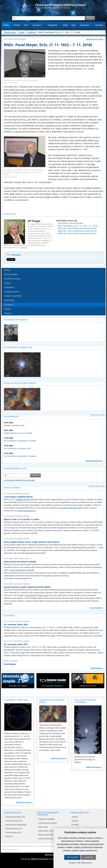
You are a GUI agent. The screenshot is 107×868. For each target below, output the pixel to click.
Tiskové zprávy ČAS (14, 821)
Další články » (97, 668)
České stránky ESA (13, 832)
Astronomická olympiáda (16, 825)
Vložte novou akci (98, 415)
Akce (26, 25)
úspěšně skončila (23, 499)
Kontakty (99, 25)
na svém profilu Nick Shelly (70, 508)
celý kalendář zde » (94, 461)
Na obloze (37, 25)
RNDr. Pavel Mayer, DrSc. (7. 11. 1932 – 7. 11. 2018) (78, 226)
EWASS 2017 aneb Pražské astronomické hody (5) (77, 228)
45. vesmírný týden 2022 (16, 624)
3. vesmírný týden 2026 (16, 700)
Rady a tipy (43, 827)
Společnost (85, 25)
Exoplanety (9, 287)
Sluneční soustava (12, 279)
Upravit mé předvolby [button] (80, 863)
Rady (73, 25)
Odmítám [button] (89, 857)
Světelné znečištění (13, 296)
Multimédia (9, 300)
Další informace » (24, 802)
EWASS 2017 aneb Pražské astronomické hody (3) (77, 233)
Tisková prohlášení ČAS (15, 817)
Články (6, 25)
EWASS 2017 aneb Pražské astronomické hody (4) (77, 231)
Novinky (17, 25)
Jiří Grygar (22, 39)
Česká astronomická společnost (21, 846)
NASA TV (9, 836)
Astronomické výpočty (48, 823)
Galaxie (75, 821)
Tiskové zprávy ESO (14, 829)
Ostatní (8, 309)
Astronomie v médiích (48, 831)
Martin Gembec (24, 494)
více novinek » (97, 608)
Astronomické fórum (47, 839)
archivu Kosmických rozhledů (22, 570)
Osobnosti (32, 32)
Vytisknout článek (96, 39)
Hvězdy (8, 283)
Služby (65, 25)
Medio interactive (40, 859)
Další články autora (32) (67, 221)
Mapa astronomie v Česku (50, 835)
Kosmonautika (11, 274)
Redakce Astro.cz (24, 559)
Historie (8, 313)
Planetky (75, 825)
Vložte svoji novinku (97, 486)
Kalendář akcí (11, 416)
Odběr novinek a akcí (15, 469)
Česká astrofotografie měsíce (20, 383)
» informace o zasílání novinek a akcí (19, 480)
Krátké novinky (12, 488)
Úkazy (7, 270)
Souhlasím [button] (73, 857)
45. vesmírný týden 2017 (16, 644)
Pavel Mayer (16, 255)
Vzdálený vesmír (12, 292)
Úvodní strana (10, 32)
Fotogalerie (53, 25)
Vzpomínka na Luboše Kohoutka (70, 223)
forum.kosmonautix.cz (26, 511)
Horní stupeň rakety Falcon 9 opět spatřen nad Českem (32, 542)
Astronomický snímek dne (18, 347)
